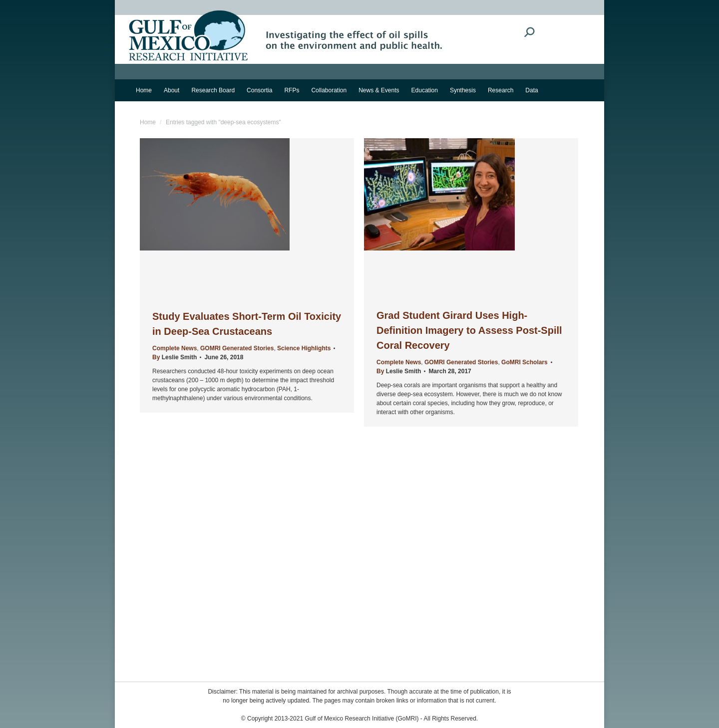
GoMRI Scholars (525, 362)
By (175, 357)
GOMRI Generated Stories (237, 348)
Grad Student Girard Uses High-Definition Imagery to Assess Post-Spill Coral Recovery (469, 330)
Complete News (175, 348)
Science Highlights (304, 348)
